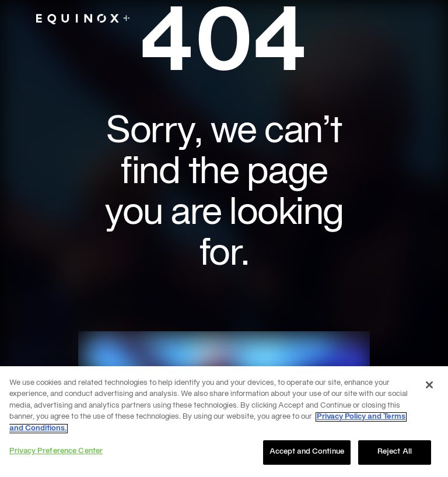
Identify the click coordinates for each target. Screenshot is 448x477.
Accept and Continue (307, 452)
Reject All (395, 452)
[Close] (429, 385)
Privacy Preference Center (56, 451)
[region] (224, 422)
